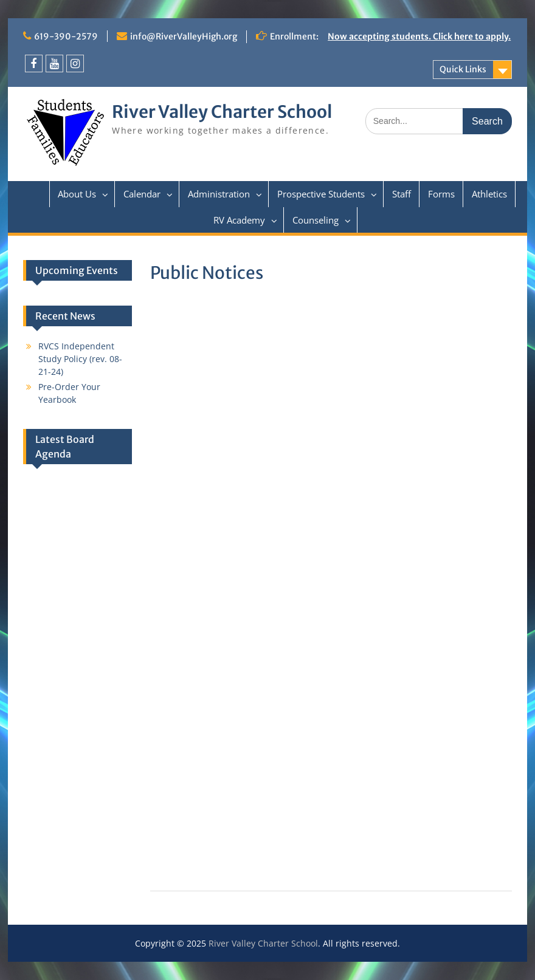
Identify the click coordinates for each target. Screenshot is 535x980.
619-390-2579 (66, 36)
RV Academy (239, 220)
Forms (441, 194)
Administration (219, 194)
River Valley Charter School (222, 112)
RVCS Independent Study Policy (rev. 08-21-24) (80, 359)
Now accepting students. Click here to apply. (419, 36)
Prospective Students (321, 194)
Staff (402, 194)
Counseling (316, 220)
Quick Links (463, 69)
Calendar (142, 194)
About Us (77, 194)
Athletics (489, 194)
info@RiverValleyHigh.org (184, 36)
